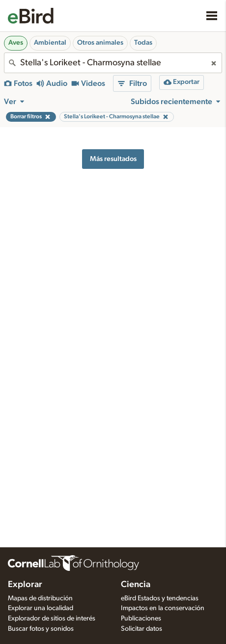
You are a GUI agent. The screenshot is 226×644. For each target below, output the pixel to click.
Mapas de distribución (40, 598)
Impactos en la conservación (163, 608)
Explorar (25, 585)
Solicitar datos (141, 629)
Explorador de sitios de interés (52, 618)
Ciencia (136, 585)
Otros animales (100, 43)
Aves (16, 43)
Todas (143, 43)
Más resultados (113, 159)
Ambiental (50, 43)
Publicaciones (141, 618)
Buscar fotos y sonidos (41, 629)
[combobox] (113, 63)
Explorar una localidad (41, 608)
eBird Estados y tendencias (160, 598)
